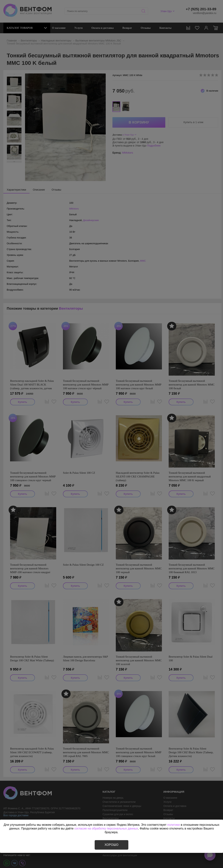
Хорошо (111, 845)
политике (174, 825)
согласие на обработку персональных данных (106, 828)
